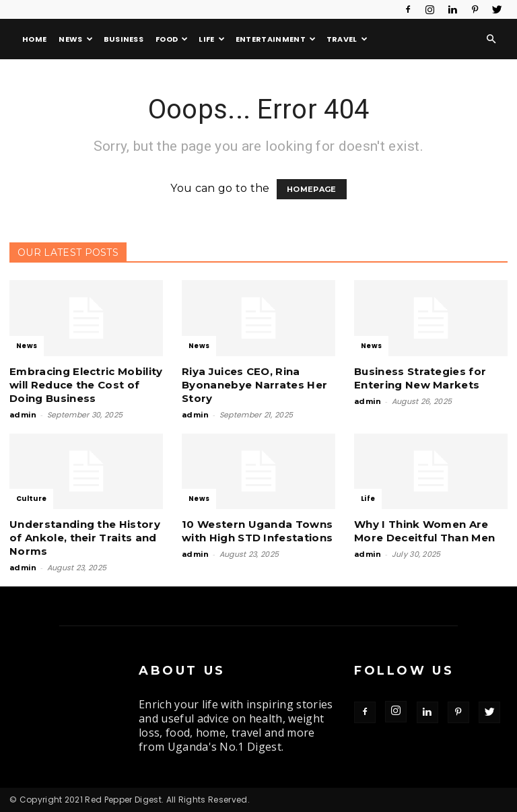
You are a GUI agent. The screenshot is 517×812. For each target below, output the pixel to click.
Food (172, 39)
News (76, 39)
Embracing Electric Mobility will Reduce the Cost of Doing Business (86, 385)
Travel (347, 39)
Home (34, 39)
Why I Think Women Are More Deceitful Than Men (424, 531)
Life (212, 39)
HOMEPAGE (312, 189)
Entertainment (276, 39)
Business (124, 39)
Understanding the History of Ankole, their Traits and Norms (85, 538)
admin (23, 415)
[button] (491, 39)
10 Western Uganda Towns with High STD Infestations (257, 531)
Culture (31, 499)
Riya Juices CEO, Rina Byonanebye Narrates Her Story (254, 385)
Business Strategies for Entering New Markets (420, 378)
